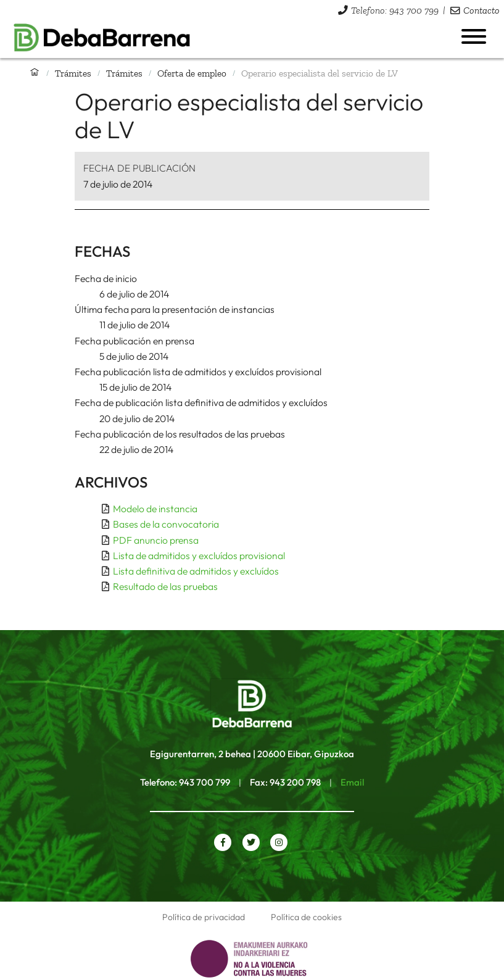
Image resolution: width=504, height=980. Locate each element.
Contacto (481, 10)
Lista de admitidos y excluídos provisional (199, 555)
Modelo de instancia (155, 509)
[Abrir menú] (474, 36)
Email (352, 782)
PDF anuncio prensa (156, 540)
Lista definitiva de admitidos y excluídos (196, 571)
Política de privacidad (204, 917)
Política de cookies (306, 917)
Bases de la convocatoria (166, 524)
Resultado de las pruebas (165, 586)
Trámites (73, 73)
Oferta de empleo (192, 73)
